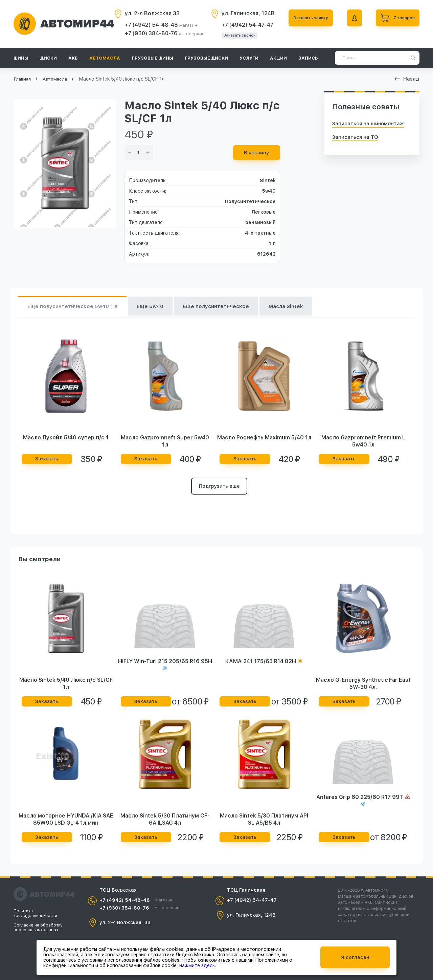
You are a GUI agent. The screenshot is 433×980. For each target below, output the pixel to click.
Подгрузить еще (219, 488)
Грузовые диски (206, 58)
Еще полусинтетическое (233, 307)
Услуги (249, 58)
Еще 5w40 (161, 307)
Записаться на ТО (355, 137)
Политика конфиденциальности (35, 913)
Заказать (47, 460)
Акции (278, 58)
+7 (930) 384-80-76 (146, 33)
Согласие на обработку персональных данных (38, 928)
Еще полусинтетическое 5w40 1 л (76, 307)
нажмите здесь (197, 965)
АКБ (73, 58)
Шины (21, 58)
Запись (308, 58)
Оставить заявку (306, 18)
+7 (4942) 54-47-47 (242, 25)
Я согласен (355, 957)
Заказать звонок (234, 35)
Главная (22, 79)
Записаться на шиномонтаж (368, 124)
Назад (407, 79)
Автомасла (105, 58)
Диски (48, 58)
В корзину (257, 153)
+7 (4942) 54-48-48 (147, 25)
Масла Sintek (309, 307)
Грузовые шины (153, 58)
